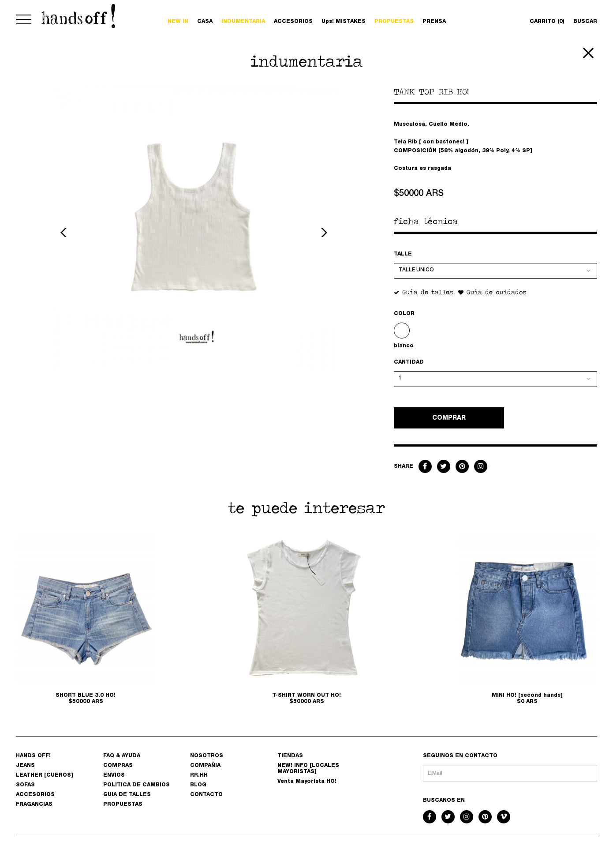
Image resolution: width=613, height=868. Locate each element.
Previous (65, 233)
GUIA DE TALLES (127, 795)
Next (323, 233)
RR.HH (199, 775)
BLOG (198, 785)
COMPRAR (449, 418)
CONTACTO (206, 795)
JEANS (25, 766)
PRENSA (434, 22)
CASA (205, 22)
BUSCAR (585, 22)
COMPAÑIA (205, 766)
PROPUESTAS (394, 22)
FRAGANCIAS (34, 804)
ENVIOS (114, 775)
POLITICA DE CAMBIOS (136, 785)
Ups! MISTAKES (344, 22)
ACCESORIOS (293, 22)
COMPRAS (118, 766)
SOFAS (25, 785)
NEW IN (178, 22)
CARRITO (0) (547, 22)
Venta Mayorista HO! (307, 782)
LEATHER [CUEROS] (45, 775)
